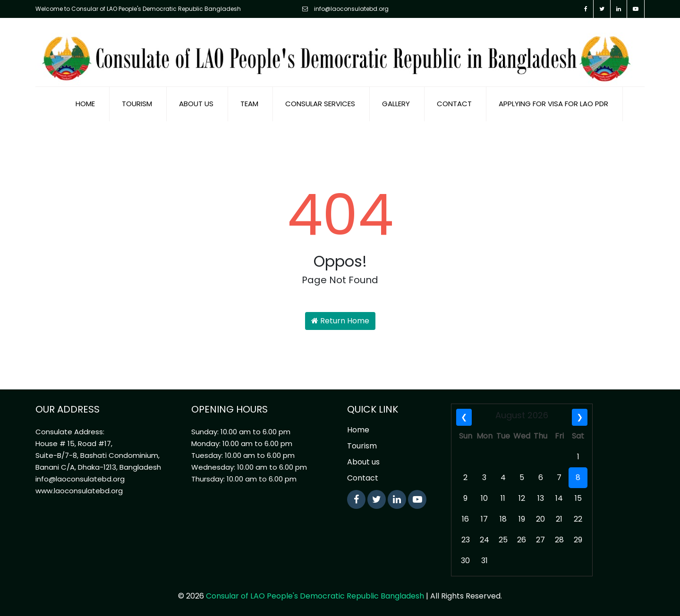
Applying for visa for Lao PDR (553, 104)
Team (249, 104)
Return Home (340, 321)
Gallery (396, 104)
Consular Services (320, 104)
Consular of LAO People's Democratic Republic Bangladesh (315, 596)
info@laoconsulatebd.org (345, 9)
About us (196, 104)
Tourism (137, 104)
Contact (454, 104)
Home (85, 104)
